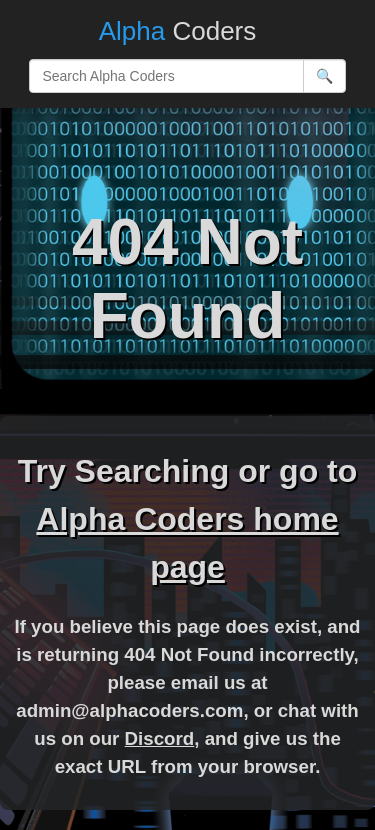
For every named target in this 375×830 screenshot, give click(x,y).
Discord (160, 738)
